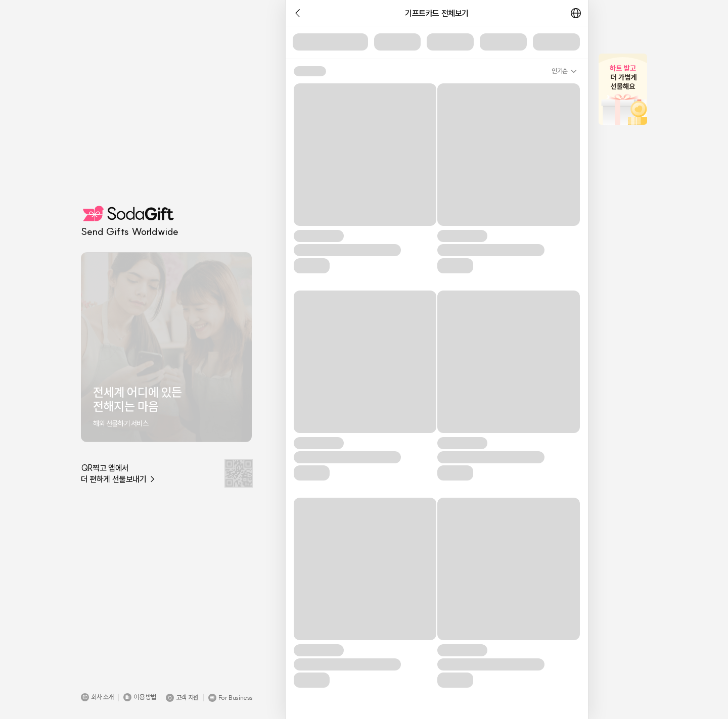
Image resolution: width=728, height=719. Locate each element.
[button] (97, 697)
